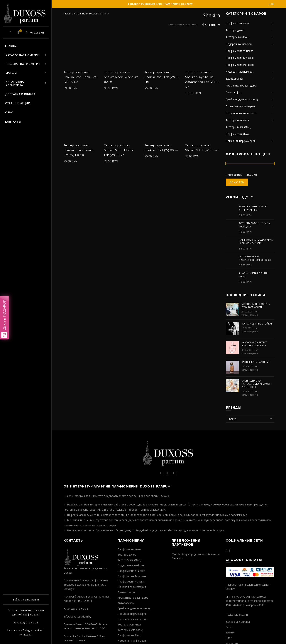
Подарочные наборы (239, 44)
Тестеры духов (235, 30)
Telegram (29, 630)
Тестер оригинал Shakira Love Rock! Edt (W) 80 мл (80, 77)
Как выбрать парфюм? (255, 362)
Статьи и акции (18, 103)
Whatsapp (25, 634)
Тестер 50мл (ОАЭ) (238, 37)
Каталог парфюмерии (22, 55)
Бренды (11, 73)
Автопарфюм (234, 92)
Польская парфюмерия (240, 106)
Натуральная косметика (16, 83)
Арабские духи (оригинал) (242, 99)
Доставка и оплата (20, 94)
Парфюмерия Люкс (238, 134)
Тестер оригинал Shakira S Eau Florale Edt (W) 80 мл (79, 150)
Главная (11, 46)
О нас (9, 112)
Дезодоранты (234, 79)
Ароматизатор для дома (241, 85)
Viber (40, 630)
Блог (271, 4)
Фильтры (209, 25)
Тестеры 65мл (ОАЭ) (238, 127)
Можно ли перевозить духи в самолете (256, 306)
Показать (237, 182)
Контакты (13, 122)
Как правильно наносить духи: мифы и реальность (257, 384)
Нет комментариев (250, 313)
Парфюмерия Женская (240, 65)
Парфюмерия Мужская (240, 58)
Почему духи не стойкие (257, 324)
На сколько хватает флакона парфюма (254, 344)
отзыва (80, 640)
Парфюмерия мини (238, 23)
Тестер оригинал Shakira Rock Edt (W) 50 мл (162, 77)
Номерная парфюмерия (241, 141)
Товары (93, 14)
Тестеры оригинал (237, 120)
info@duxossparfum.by (77, 616)
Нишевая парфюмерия (23, 64)
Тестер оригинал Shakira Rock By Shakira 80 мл (121, 77)
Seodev (230, 589)
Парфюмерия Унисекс (239, 51)
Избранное (20, 31)
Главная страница (76, 14)
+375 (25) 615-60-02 (26, 622)
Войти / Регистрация (26, 599)
